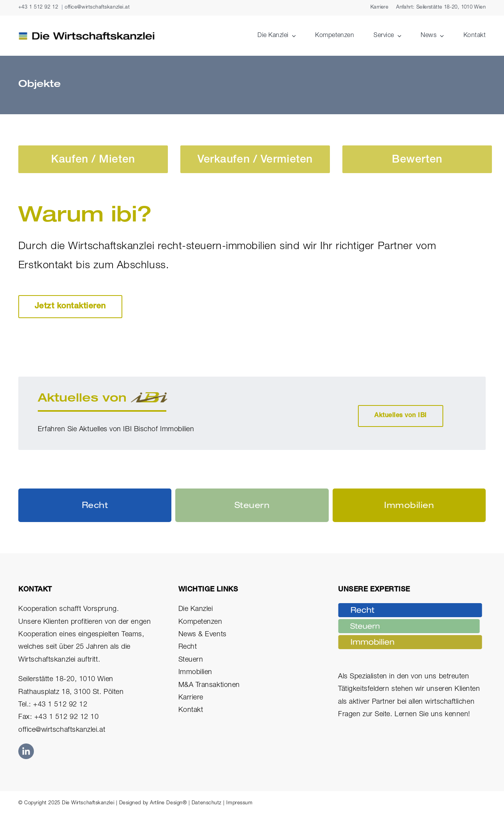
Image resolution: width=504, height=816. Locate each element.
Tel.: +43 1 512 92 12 (53, 705)
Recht (188, 647)
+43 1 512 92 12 (38, 8)
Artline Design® (168, 803)
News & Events (203, 635)
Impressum (239, 803)
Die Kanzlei (196, 609)
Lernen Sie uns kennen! (432, 715)
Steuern (191, 660)
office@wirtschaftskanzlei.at (97, 8)
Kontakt (191, 710)
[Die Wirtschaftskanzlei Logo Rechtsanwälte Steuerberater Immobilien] (86, 35)
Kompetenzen (200, 622)
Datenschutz (207, 803)
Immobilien (195, 673)
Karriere (191, 698)
